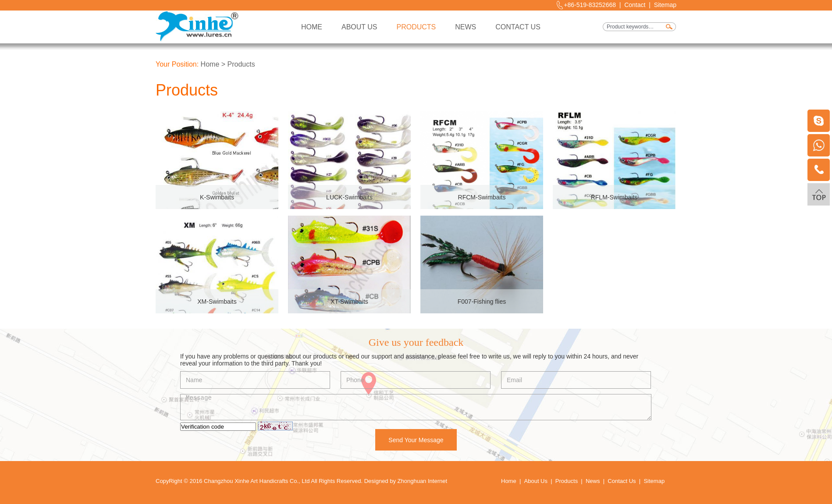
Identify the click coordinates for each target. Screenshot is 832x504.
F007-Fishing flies (482, 302)
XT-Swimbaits (349, 302)
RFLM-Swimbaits (614, 197)
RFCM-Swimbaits (482, 197)
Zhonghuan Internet (422, 481)
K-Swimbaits (217, 197)
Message (416, 407)
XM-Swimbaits (217, 302)
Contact (635, 5)
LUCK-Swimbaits (349, 197)
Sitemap (665, 5)
